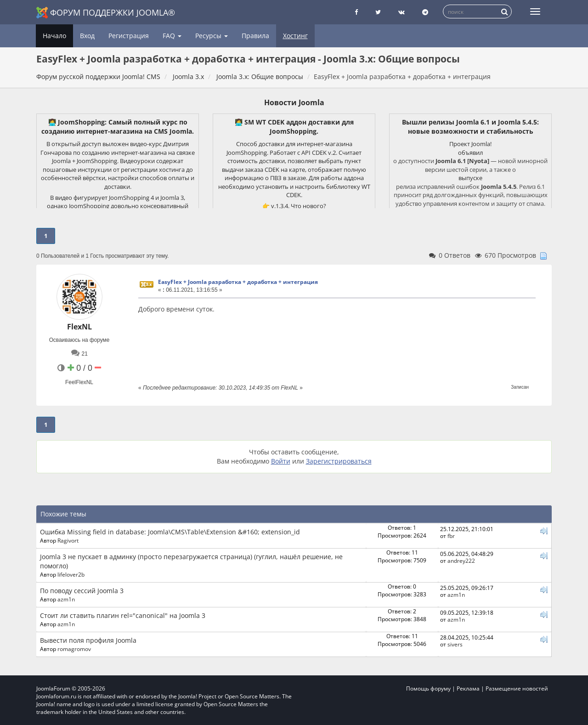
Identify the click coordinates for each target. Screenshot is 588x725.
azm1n (66, 599)
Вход (87, 36)
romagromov (74, 649)
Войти (281, 461)
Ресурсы (212, 36)
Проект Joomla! (470, 144)
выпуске (470, 178)
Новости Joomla (294, 102)
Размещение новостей (517, 688)
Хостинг (295, 36)
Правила (255, 36)
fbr (451, 536)
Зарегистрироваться (339, 461)
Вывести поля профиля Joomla (88, 640)
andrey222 (461, 561)
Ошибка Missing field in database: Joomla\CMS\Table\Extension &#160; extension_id (170, 532)
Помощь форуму (428, 688)
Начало (54, 36)
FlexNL (79, 327)
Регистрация (129, 36)
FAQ (172, 36)
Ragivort (68, 540)
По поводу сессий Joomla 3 (82, 591)
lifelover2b (71, 574)
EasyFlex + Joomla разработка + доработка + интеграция (238, 282)
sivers (455, 644)
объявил (470, 153)
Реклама (468, 688)
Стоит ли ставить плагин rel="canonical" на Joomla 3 (123, 615)
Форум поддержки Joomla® (106, 13)
